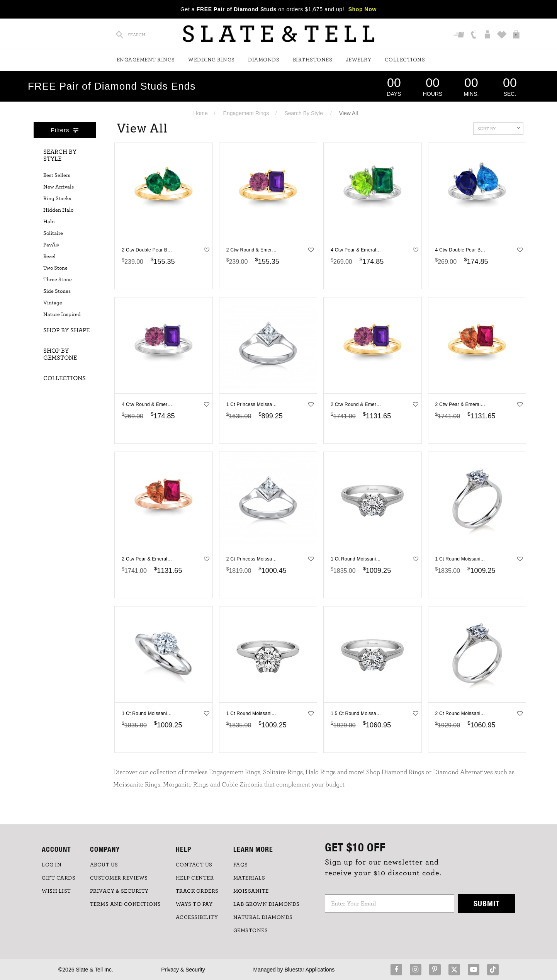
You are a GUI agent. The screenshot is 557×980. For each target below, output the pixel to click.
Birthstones (313, 60)
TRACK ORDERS (197, 891)
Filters (65, 130)
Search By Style (304, 113)
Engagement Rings (146, 60)
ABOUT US (104, 865)
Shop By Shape (66, 330)
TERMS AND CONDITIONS (126, 904)
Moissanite (251, 891)
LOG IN (52, 865)
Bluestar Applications (309, 970)
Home (200, 113)
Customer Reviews (119, 878)
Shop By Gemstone (60, 354)
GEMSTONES (251, 931)
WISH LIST (56, 891)
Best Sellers (57, 175)
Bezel (49, 256)
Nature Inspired (62, 314)
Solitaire (53, 233)
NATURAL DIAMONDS (263, 917)
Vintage (53, 303)
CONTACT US (194, 865)
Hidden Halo (58, 210)
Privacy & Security (183, 970)
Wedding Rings (211, 60)
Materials (249, 878)
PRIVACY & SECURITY (119, 891)
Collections (405, 60)
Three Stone (58, 280)
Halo (49, 222)
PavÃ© (51, 245)
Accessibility (197, 917)
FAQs (241, 865)
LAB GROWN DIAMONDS (267, 904)
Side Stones (57, 291)
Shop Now (363, 9)
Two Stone (55, 268)
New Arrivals (59, 187)
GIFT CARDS (59, 878)
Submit (487, 903)
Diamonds (264, 60)
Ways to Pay (194, 904)
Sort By (499, 128)
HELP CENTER (195, 878)
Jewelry (359, 60)
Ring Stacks (57, 199)
